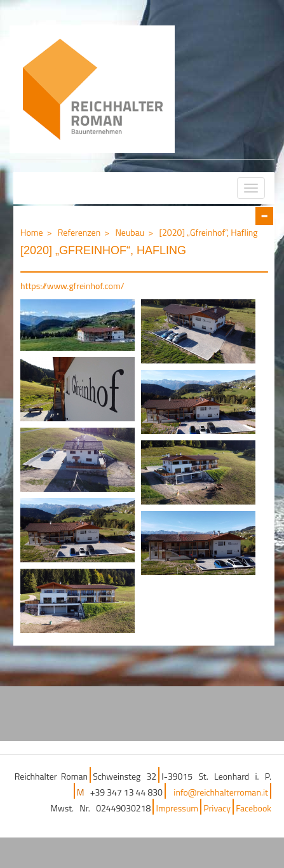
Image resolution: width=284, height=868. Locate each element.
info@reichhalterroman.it (221, 792)
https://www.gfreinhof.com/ (72, 286)
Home (32, 232)
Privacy (217, 808)
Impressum (177, 808)
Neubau (130, 232)
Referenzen (79, 232)
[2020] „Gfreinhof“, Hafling (208, 232)
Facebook (254, 808)
